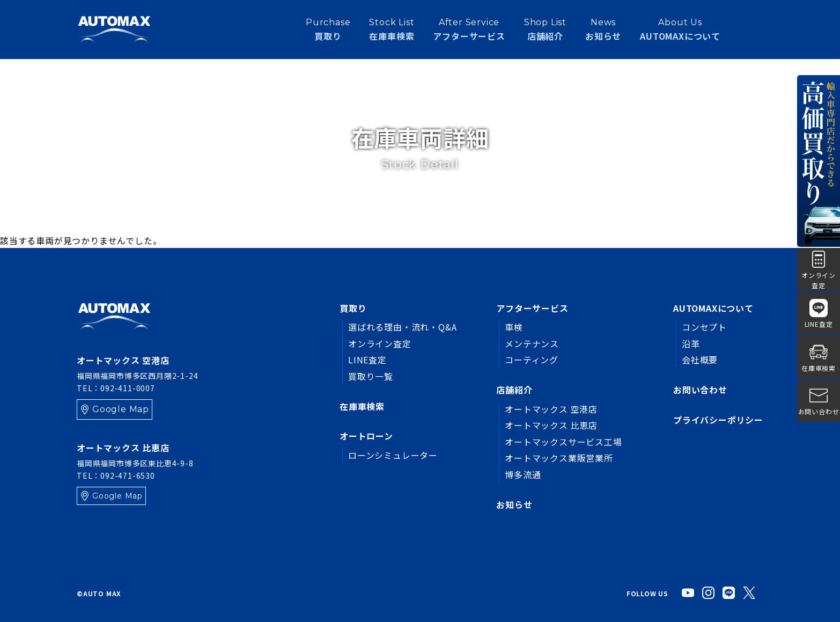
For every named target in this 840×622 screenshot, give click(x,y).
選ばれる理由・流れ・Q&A (402, 327)
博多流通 (523, 474)
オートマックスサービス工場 (563, 442)
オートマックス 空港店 (551, 409)
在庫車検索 (362, 406)
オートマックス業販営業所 (559, 458)
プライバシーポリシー (718, 420)
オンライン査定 (380, 343)
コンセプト (704, 327)
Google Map (121, 409)
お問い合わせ (700, 390)
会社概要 (700, 360)
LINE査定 (367, 360)
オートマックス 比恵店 (551, 425)
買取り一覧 (371, 376)
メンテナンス (532, 343)
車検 (514, 327)
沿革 (691, 343)
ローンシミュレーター (393, 455)
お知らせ (603, 29)
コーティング (532, 360)
